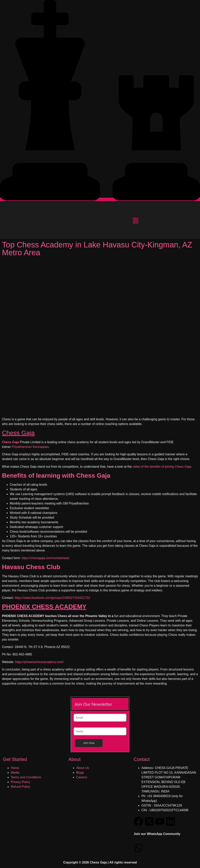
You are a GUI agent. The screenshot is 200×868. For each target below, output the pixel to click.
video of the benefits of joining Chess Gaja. (162, 467)
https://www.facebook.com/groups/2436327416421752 (52, 598)
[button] (136, 221)
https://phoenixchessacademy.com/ (39, 662)
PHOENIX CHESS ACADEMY (44, 607)
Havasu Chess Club (31, 567)
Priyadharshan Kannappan (30, 447)
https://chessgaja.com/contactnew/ (45, 558)
